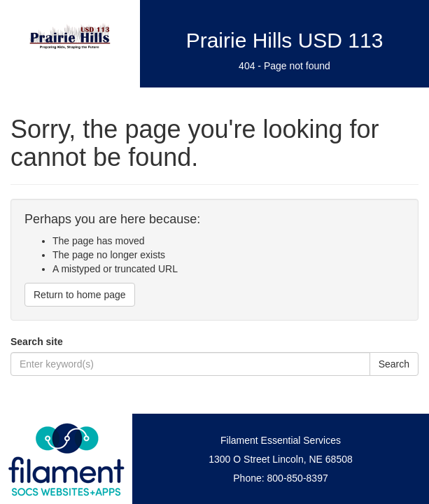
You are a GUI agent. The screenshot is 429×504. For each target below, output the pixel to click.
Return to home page (80, 295)
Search (394, 364)
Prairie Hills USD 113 (285, 40)
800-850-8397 (298, 478)
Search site (37, 342)
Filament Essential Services (281, 440)
